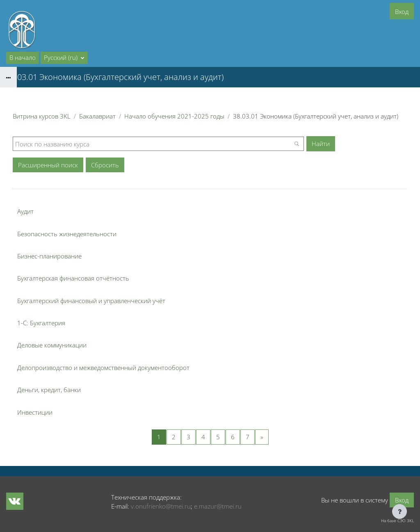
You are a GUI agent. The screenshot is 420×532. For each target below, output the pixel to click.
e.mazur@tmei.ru (218, 506)
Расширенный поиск (48, 165)
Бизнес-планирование (49, 256)
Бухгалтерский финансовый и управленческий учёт (91, 301)
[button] (64, 58)
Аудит (25, 211)
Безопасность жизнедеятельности (67, 234)
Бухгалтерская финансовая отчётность (73, 278)
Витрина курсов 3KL (42, 116)
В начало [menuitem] (23, 57)
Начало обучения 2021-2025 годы (174, 116)
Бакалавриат (97, 116)
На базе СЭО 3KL (397, 521)
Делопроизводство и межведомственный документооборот (103, 368)
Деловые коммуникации (52, 345)
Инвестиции (35, 412)
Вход (402, 11)
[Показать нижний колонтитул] (399, 511)
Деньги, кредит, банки (49, 390)
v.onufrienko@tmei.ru (161, 506)
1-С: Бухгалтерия (41, 323)
